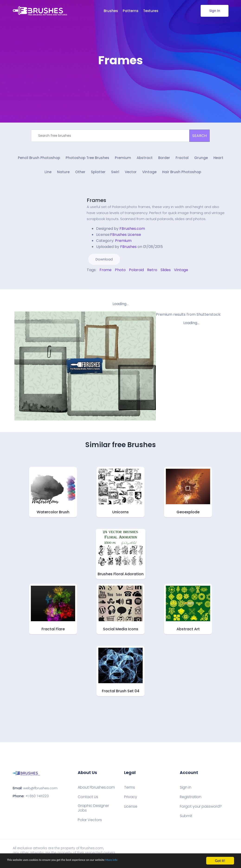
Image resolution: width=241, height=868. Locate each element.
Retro (152, 273)
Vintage (149, 175)
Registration (191, 800)
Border (164, 160)
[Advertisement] (121, 81)
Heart (218, 160)
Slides (166, 273)
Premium (123, 160)
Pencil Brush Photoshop (39, 160)
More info (143, 861)
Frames (96, 203)
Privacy (131, 800)
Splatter (98, 175)
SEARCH (199, 136)
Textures (151, 11)
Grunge (201, 160)
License (131, 809)
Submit (186, 819)
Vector (131, 175)
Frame (106, 273)
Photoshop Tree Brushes (87, 160)
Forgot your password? (201, 809)
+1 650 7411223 (37, 799)
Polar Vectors (90, 823)
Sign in (186, 790)
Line (48, 175)
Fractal (182, 160)
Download (104, 262)
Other (80, 175)
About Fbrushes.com (96, 790)
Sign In (214, 11)
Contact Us (88, 800)
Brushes (111, 11)
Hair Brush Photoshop (182, 175)
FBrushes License (126, 238)
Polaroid (136, 273)
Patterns (131, 11)
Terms (130, 790)
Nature (63, 175)
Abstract (145, 160)
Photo (120, 273)
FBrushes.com (132, 232)
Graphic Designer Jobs (93, 811)
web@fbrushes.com (40, 791)
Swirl (115, 175)
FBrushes (128, 250)
